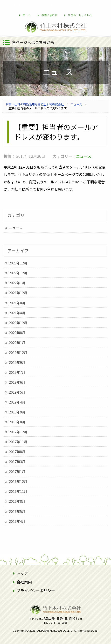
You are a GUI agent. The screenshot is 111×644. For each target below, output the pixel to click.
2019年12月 (18, 352)
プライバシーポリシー (36, 591)
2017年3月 (17, 461)
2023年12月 (18, 263)
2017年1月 (17, 471)
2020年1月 (17, 342)
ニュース (84, 156)
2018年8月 (17, 422)
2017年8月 (17, 452)
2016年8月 (17, 501)
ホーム (27, 15)
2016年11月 (18, 491)
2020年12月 (18, 323)
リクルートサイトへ (80, 15)
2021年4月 (17, 313)
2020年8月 (17, 333)
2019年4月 (17, 402)
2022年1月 (17, 283)
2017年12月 (18, 432)
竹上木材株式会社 (55, 617)
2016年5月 (17, 511)
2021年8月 (17, 303)
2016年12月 (18, 481)
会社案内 (24, 582)
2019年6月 (17, 382)
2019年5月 (17, 392)
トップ (22, 573)
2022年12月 (18, 273)
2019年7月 (17, 372)
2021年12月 (18, 293)
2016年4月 (17, 521)
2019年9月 (17, 362)
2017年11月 (18, 442)
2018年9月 (17, 412)
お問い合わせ (49, 15)
